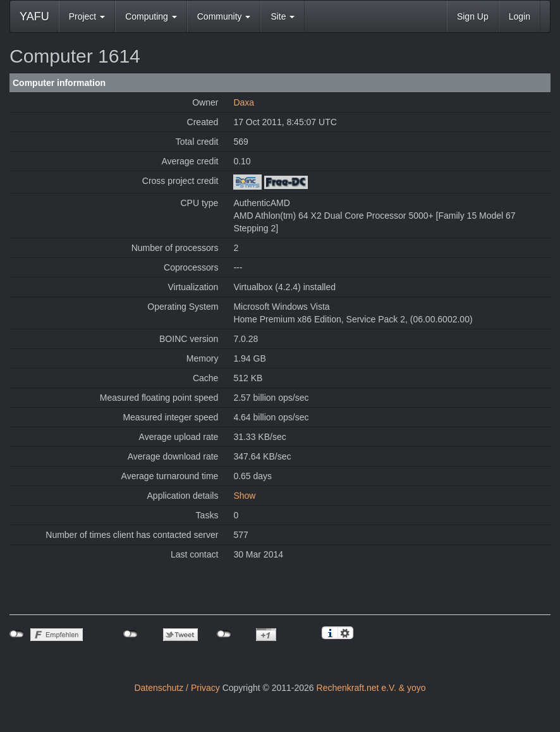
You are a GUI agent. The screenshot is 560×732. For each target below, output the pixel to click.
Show (244, 496)
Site (283, 16)
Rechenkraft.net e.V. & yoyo (371, 688)
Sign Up (473, 16)
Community (224, 16)
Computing (151, 16)
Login (520, 16)
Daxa (244, 102)
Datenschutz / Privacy (177, 688)
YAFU (34, 16)
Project (87, 16)
